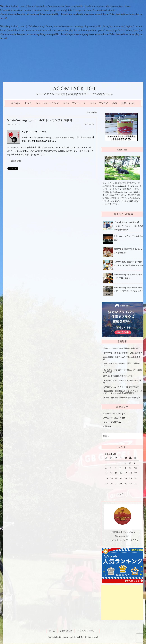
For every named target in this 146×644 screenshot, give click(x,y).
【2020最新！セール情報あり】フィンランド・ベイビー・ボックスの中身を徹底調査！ (128, 226)
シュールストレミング (47, 104)
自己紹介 (16, 104)
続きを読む (16, 162)
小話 (115, 104)
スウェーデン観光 (99, 104)
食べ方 (28, 104)
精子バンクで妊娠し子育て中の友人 (118, 377)
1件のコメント (14, 125)
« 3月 (121, 494)
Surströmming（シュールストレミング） (41, 121)
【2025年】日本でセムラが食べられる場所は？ (123, 353)
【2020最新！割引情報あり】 (123, 393)
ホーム (50, 631)
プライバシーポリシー (88, 631)
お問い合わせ (128, 104)
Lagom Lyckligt (73, 89)
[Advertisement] (73, 61)
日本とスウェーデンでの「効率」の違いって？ (122, 349)
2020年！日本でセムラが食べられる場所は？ (122, 398)
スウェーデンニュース (74, 104)
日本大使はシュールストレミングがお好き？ (122, 387)
